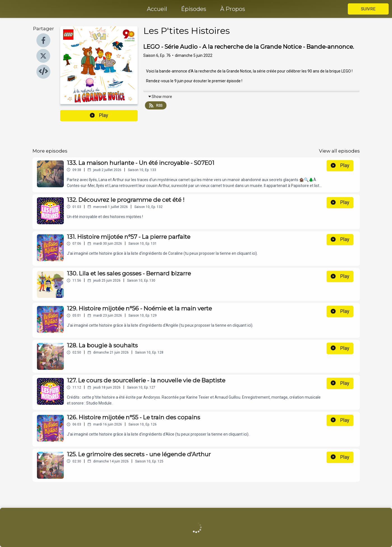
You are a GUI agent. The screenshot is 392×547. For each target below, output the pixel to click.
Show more (160, 97)
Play (99, 115)
